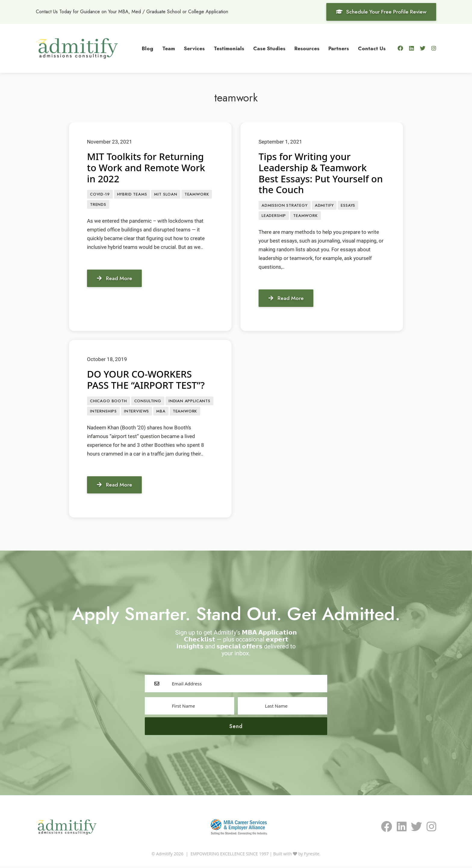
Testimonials (229, 48)
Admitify (324, 206)
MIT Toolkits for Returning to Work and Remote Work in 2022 (148, 167)
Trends (98, 205)
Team (169, 48)
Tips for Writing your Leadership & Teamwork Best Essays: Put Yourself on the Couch (315, 173)
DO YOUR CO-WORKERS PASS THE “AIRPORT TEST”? (147, 380)
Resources (307, 48)
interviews (137, 412)
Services (194, 48)
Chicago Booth (109, 402)
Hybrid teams (132, 195)
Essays (348, 206)
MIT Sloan (166, 195)
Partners (339, 48)
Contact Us (372, 48)
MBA (161, 412)
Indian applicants (189, 402)
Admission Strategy (285, 206)
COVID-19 (100, 195)
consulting (148, 402)
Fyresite (312, 856)
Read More (115, 279)
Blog (147, 48)
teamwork (197, 195)
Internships (103, 412)
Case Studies (269, 48)
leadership (274, 216)
